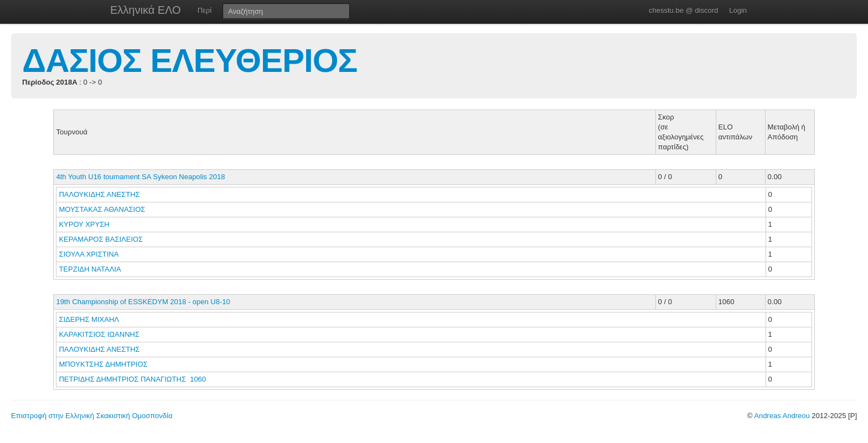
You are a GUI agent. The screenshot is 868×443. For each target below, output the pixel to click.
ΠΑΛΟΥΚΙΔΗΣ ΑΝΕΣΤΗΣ (100, 194)
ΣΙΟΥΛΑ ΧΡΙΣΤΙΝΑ (89, 254)
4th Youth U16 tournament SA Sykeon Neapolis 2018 (140, 177)
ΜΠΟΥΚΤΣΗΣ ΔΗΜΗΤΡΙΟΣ (104, 364)
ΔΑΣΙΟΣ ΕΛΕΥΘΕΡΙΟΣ (190, 61)
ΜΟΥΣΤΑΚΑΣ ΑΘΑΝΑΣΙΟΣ (103, 209)
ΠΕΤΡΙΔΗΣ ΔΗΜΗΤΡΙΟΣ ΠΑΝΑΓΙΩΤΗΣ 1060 (132, 379)
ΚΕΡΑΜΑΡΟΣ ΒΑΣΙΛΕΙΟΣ (102, 239)
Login (738, 10)
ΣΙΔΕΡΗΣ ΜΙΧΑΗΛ (89, 319)
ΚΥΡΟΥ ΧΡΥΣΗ (85, 224)
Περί (205, 10)
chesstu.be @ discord (683, 10)
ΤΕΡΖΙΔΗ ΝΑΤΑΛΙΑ (91, 269)
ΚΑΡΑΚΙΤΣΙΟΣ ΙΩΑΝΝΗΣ (100, 334)
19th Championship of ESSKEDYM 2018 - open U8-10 (143, 302)
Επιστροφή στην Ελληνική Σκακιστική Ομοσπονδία (92, 416)
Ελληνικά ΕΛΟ (146, 10)
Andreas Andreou (782, 416)
